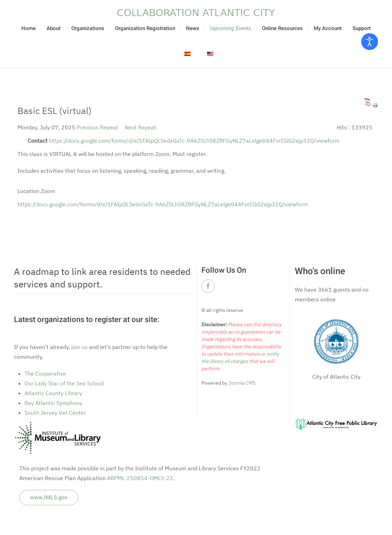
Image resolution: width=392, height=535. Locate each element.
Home (28, 28)
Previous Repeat (97, 127)
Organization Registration (145, 28)
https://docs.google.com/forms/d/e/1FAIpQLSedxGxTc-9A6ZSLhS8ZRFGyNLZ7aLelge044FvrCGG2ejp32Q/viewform (194, 141)
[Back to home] (196, 13)
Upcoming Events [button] (231, 28)
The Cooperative (45, 373)
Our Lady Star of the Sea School (64, 383)
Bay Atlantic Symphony (54, 403)
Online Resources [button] (282, 28)
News (193, 28)
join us (80, 347)
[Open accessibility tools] (370, 42)
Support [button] (362, 28)
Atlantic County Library (53, 393)
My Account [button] (328, 28)
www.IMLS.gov (49, 498)
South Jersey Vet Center (55, 413)
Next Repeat (141, 127)
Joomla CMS (241, 383)
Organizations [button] (88, 28)
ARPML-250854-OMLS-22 (140, 478)
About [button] (54, 28)
